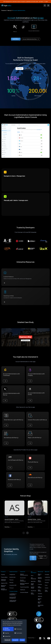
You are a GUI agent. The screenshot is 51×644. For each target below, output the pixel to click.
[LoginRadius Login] (45, 5)
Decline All (8, 640)
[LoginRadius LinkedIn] (40, 638)
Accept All (15, 640)
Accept (22, 640)
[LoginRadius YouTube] (49, 638)
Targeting (6, 633)
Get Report (42, 2)
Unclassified (7, 636)
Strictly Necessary (7, 629)
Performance (18, 629)
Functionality (18, 633)
